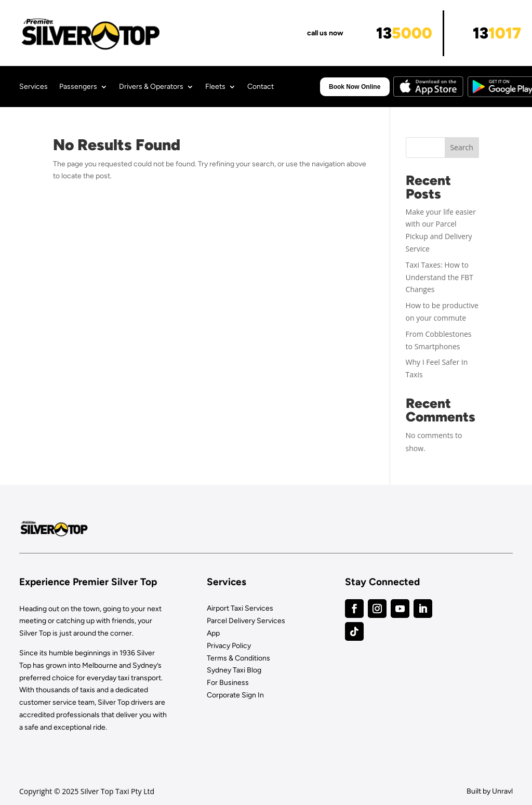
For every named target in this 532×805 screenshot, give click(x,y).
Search (461, 147)
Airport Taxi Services (240, 608)
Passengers (78, 87)
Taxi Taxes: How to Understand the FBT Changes (440, 277)
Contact (261, 87)
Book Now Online (355, 87)
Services (34, 87)
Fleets (215, 87)
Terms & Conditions (238, 658)
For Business (228, 683)
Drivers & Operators (151, 87)
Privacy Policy (229, 646)
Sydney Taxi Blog (234, 670)
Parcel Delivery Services (246, 621)
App (213, 633)
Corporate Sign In (235, 695)
